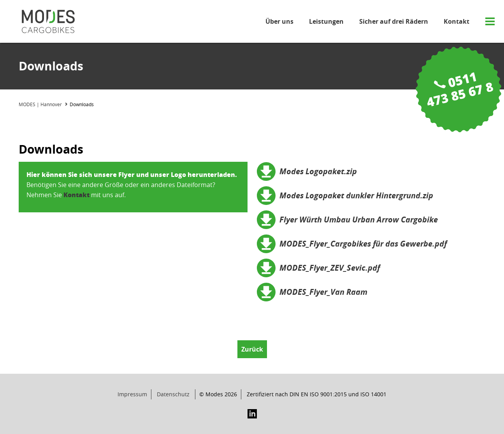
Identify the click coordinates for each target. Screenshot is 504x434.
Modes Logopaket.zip (318, 171)
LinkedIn (252, 414)
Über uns (279, 21)
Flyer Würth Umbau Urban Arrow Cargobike (359, 220)
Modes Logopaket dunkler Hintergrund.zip (356, 195)
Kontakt (457, 21)
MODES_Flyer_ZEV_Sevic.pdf (330, 268)
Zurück (252, 349)
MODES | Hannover (40, 104)
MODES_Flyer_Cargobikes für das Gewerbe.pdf (363, 244)
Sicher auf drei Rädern (394, 21)
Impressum (132, 394)
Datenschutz (173, 394)
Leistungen (326, 21)
